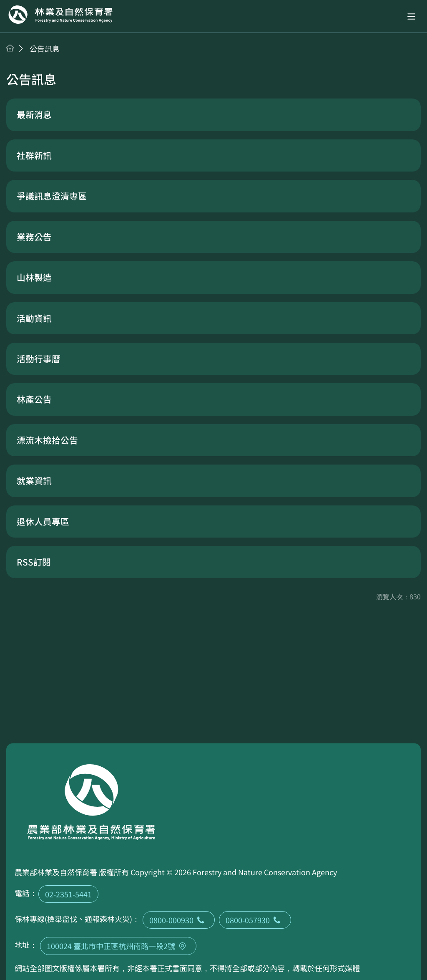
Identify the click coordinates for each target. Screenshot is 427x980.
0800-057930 (255, 920)
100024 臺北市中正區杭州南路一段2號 (118, 946)
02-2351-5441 (68, 894)
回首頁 (60, 15)
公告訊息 (45, 48)
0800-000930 (179, 920)
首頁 (10, 48)
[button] (411, 16)
